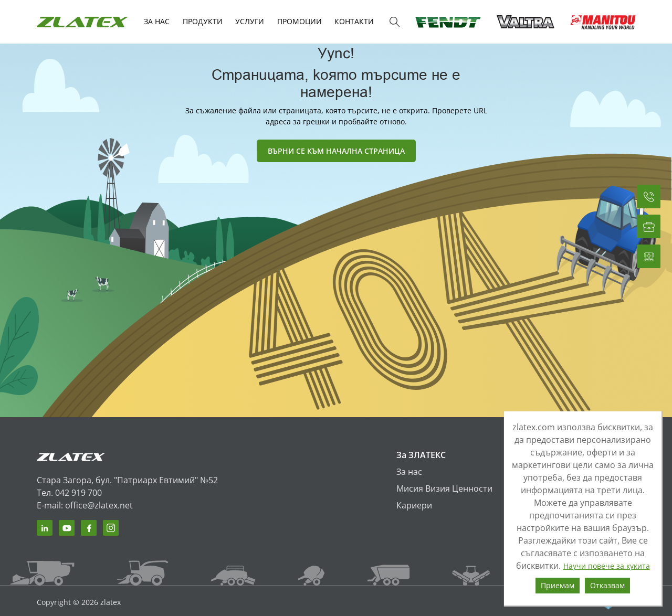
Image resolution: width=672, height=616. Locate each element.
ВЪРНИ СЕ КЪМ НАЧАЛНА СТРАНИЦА (336, 151)
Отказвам (607, 585)
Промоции (300, 21)
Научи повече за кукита (607, 566)
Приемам (558, 585)
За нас (409, 472)
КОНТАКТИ (354, 21)
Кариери (414, 505)
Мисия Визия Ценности (444, 488)
